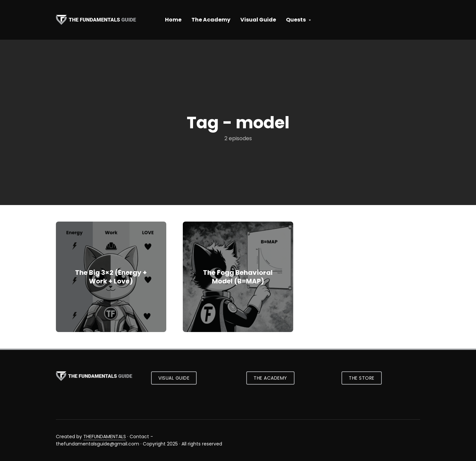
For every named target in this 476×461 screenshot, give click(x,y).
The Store (362, 378)
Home (173, 20)
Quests (296, 20)
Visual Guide (258, 20)
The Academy (211, 20)
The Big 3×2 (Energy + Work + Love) (111, 277)
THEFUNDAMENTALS (105, 437)
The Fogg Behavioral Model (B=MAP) (238, 277)
